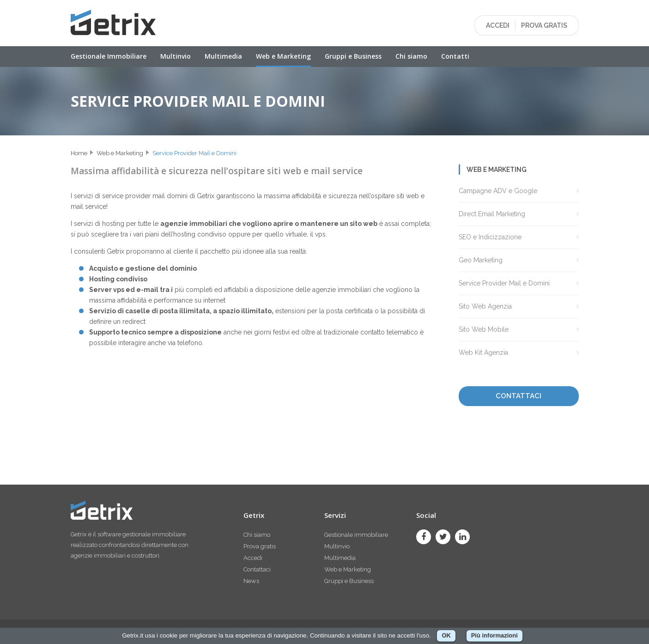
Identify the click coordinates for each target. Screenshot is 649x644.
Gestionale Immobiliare (109, 56)
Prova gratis (260, 546)
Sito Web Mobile (484, 329)
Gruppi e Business (353, 56)
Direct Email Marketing (492, 214)
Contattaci (257, 569)
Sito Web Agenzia (485, 306)
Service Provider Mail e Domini (194, 153)
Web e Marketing (283, 56)
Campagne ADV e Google (498, 191)
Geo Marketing (481, 260)
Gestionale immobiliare (356, 535)
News (251, 581)
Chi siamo (411, 56)
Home (79, 153)
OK (446, 635)
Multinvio (176, 56)
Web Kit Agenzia (483, 352)
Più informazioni (494, 635)
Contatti (455, 56)
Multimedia (223, 56)
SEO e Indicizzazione (490, 237)
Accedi (253, 558)
